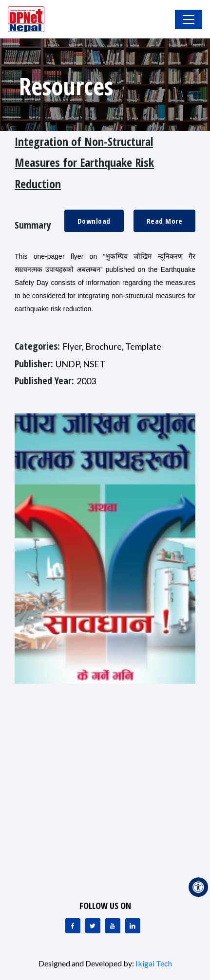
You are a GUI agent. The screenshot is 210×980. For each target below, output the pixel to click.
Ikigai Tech (154, 963)
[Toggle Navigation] (189, 19)
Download (94, 221)
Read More (165, 221)
